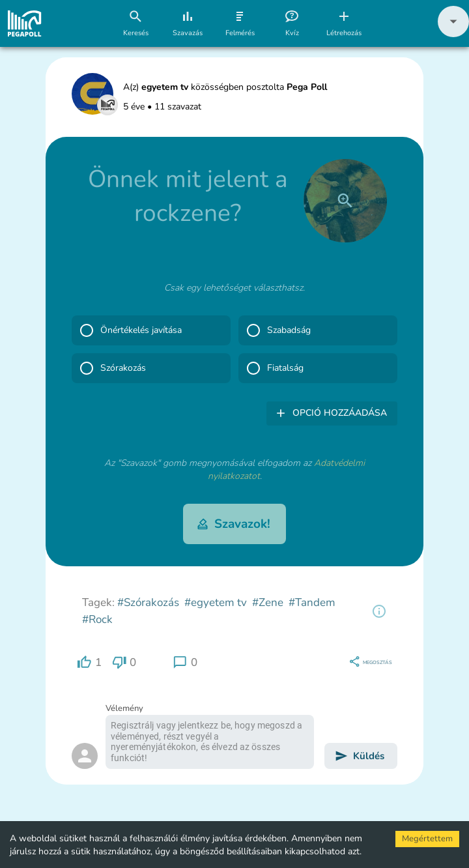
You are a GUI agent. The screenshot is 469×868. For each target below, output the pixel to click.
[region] (379, 611)
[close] (345, 201)
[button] (453, 34)
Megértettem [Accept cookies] (427, 839)
